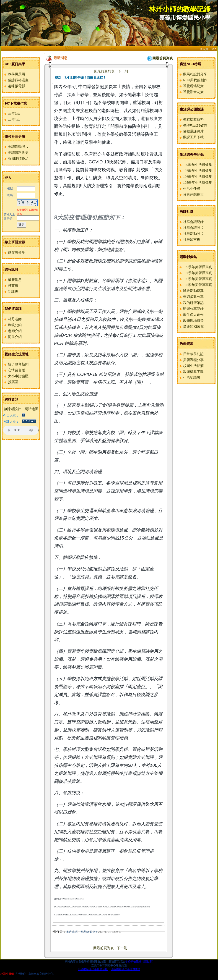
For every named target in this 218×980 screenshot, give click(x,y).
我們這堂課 (13, 309)
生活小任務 (189, 189)
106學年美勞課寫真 (195, 279)
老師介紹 (13, 331)
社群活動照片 (191, 234)
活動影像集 (188, 257)
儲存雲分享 (14, 252)
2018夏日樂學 (15, 64)
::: (2, 54)
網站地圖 (31, 409)
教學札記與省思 (193, 125)
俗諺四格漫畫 (16, 80)
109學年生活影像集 (195, 165)
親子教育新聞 (16, 364)
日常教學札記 (191, 354)
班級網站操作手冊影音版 (93, 969)
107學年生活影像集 (195, 171)
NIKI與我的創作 (193, 80)
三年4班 (12, 119)
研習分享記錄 (191, 309)
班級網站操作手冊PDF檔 (125, 969)
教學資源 (187, 344)
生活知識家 (189, 378)
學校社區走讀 (15, 137)
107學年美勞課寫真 (195, 273)
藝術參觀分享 (191, 297)
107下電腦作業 (16, 103)
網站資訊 (11, 399)
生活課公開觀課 (192, 109)
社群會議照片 (191, 228)
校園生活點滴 (191, 366)
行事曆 (11, 286)
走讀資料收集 (16, 153)
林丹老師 (13, 319)
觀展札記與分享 (193, 74)
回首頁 (204, 49)
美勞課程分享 (191, 360)
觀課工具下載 (191, 137)
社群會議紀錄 (191, 222)
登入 (214, 49)
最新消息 (13, 280)
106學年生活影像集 (195, 177)
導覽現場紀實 (191, 86)
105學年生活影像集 (195, 183)
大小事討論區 (16, 376)
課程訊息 (11, 270)
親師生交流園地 (17, 354)
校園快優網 (7, 974)
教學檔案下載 (191, 372)
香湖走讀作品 (16, 159)
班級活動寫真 (191, 291)
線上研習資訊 (15, 242)
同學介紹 (13, 337)
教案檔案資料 (191, 119)
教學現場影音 (191, 321)
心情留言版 (14, 370)
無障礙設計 (12, 409)
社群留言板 (189, 240)
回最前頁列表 (163, 58)
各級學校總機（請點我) (139, 962)
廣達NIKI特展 (190, 64)
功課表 (11, 292)
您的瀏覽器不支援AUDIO (21, 430)
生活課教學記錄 (192, 155)
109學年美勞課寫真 (195, 267)
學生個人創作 (191, 315)
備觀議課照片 (191, 131)
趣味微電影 (14, 86)
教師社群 (187, 212)
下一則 (123, 71)
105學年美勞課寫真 (195, 285)
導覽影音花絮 (191, 92)
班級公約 (13, 325)
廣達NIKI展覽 (191, 327)
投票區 (11, 382)
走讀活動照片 (16, 147)
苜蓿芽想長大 (191, 194)
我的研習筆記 (191, 303)
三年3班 (12, 113)
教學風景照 (14, 74)
